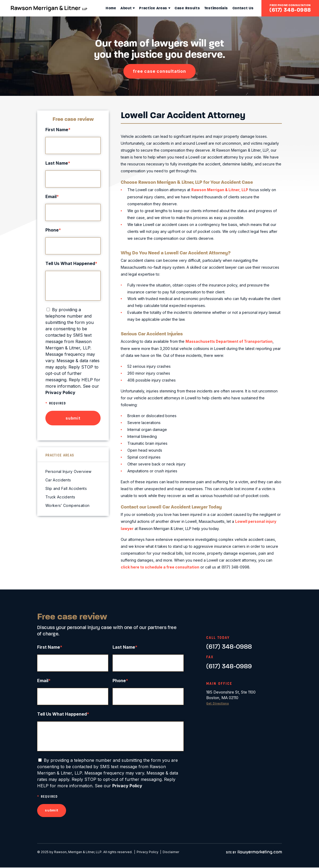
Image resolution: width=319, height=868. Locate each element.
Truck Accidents (60, 497)
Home (94, 8)
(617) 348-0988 (290, 10)
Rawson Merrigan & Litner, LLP (220, 190)
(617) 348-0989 (229, 665)
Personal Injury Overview (68, 471)
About (112, 8)
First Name (58, 130)
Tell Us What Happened (71, 263)
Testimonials (211, 8)
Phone (53, 230)
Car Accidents (58, 480)
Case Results (179, 8)
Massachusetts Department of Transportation (230, 341)
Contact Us (240, 8)
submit (73, 418)
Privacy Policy (148, 852)
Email (52, 196)
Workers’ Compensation (67, 505)
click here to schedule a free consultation (160, 566)
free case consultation (159, 71)
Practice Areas (142, 8)
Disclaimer (171, 852)
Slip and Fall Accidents (66, 488)
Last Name (58, 163)
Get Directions (219, 703)
